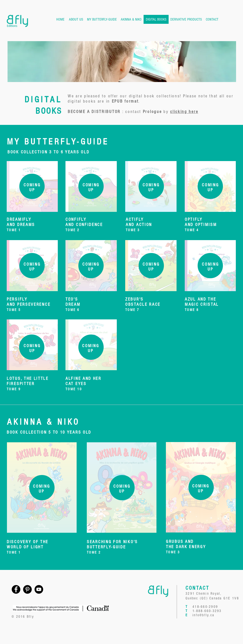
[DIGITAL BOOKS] (156, 19)
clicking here (184, 112)
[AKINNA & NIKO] (131, 19)
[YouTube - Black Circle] (39, 589)
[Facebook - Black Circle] (16, 589)
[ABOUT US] (76, 19)
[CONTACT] (212, 19)
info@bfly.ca (203, 615)
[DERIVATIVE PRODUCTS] (186, 19)
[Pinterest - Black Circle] (27, 589)
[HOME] (60, 19)
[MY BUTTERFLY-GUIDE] (102, 19)
